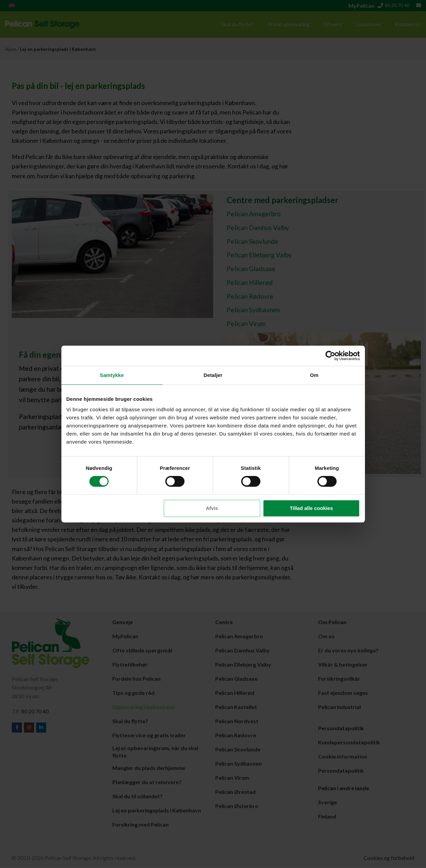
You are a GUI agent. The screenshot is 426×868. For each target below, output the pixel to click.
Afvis (212, 508)
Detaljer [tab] (213, 375)
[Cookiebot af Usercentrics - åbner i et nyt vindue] (330, 356)
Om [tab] (314, 375)
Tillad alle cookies (311, 508)
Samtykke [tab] (112, 375)
